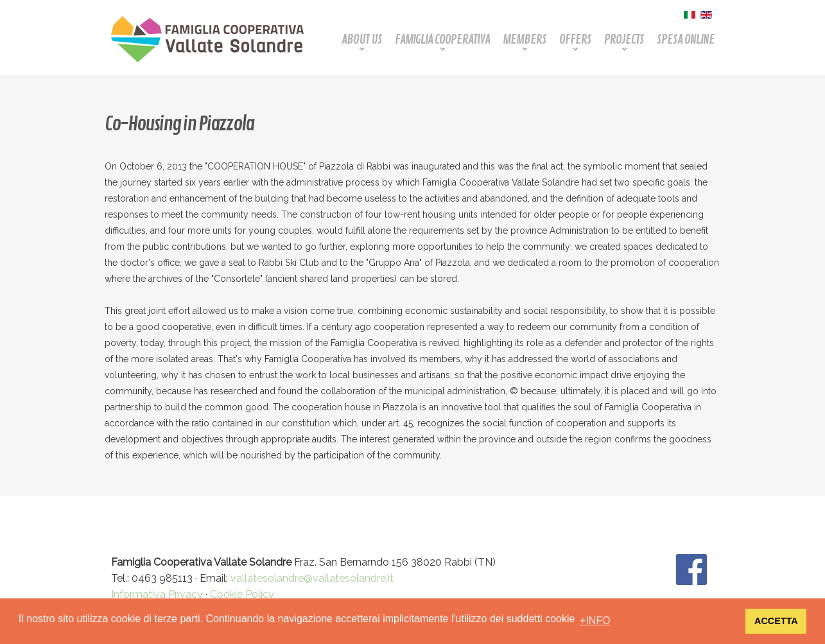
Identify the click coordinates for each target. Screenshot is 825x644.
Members (525, 39)
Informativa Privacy (157, 594)
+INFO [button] (595, 621)
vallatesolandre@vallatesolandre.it (312, 578)
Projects (624, 39)
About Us (362, 39)
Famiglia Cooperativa (442, 39)
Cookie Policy (242, 594)
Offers (575, 39)
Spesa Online (686, 39)
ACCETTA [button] (776, 621)
